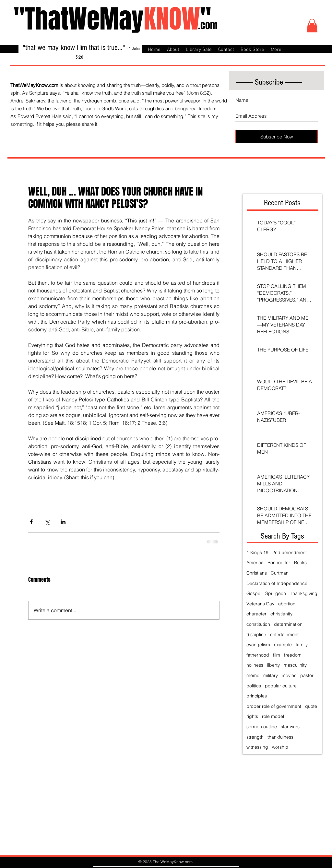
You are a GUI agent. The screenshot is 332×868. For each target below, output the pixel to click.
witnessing (257, 747)
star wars (290, 727)
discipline (256, 635)
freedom (293, 655)
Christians (257, 573)
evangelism (258, 645)
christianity (281, 614)
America (255, 563)
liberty (273, 665)
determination (288, 624)
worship (280, 747)
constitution (258, 624)
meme (253, 675)
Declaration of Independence (277, 583)
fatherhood (258, 655)
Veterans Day (260, 604)
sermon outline (262, 727)
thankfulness (280, 737)
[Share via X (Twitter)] (47, 522)
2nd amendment (290, 553)
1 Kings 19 (257, 553)
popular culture (281, 686)
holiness (255, 665)
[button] (312, 26)
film (277, 655)
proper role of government (274, 706)
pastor (307, 675)
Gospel (254, 593)
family (302, 645)
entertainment (284, 635)
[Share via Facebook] (31, 522)
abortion (287, 604)
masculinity (295, 665)
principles (257, 696)
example (283, 645)
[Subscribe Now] (277, 137)
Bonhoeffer (279, 563)
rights (252, 716)
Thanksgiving (304, 593)
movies (289, 675)
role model (273, 716)
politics (254, 686)
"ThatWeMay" (112, 19)
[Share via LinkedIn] (63, 522)
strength (255, 737)
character (256, 614)
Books (300, 563)
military (271, 675)
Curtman (280, 573)
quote (311, 706)
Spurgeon (276, 593)
